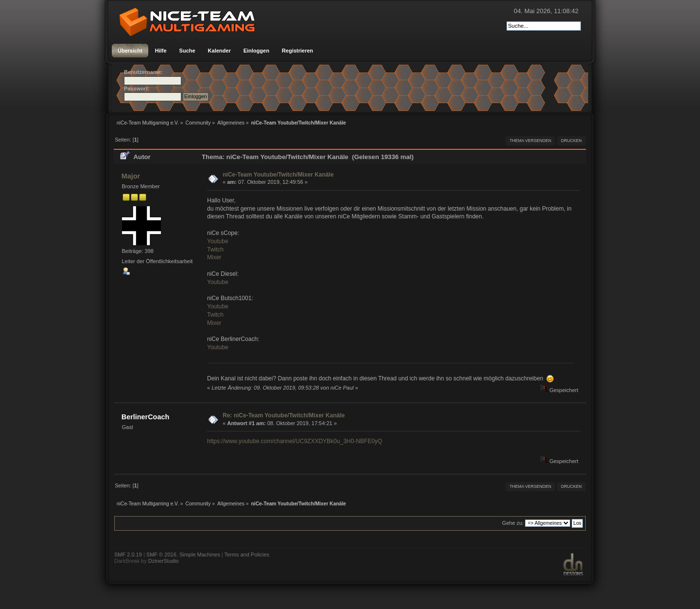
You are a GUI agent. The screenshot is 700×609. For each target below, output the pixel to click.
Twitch (215, 250)
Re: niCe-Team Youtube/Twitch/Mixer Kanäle (284, 415)
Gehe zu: (513, 523)
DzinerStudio (164, 561)
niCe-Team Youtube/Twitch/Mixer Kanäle (278, 175)
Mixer (214, 257)
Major (131, 176)
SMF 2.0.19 (128, 555)
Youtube (218, 241)
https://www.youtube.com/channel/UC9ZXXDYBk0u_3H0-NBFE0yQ (295, 441)
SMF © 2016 (161, 555)
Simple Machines (200, 555)
